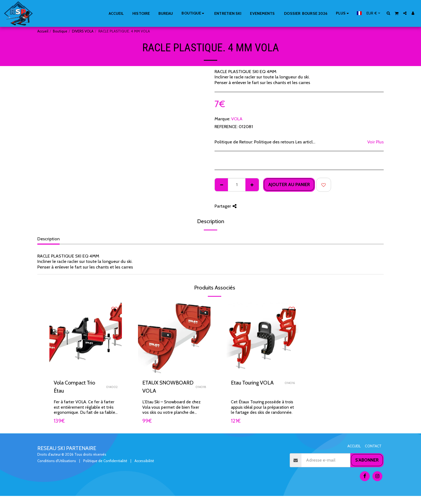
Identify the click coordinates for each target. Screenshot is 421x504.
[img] (86, 338)
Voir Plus (375, 142)
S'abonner (367, 460)
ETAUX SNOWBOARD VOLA (168, 387)
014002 (112, 387)
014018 (201, 387)
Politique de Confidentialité (105, 461)
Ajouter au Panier (289, 184)
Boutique (60, 31)
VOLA (237, 119)
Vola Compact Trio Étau (74, 387)
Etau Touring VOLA (252, 383)
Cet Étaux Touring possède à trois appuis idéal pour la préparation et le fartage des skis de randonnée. (262, 407)
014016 (290, 383)
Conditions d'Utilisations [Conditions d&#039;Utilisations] (57, 461)
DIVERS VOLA (83, 31)
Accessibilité (144, 461)
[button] (389, 13)
